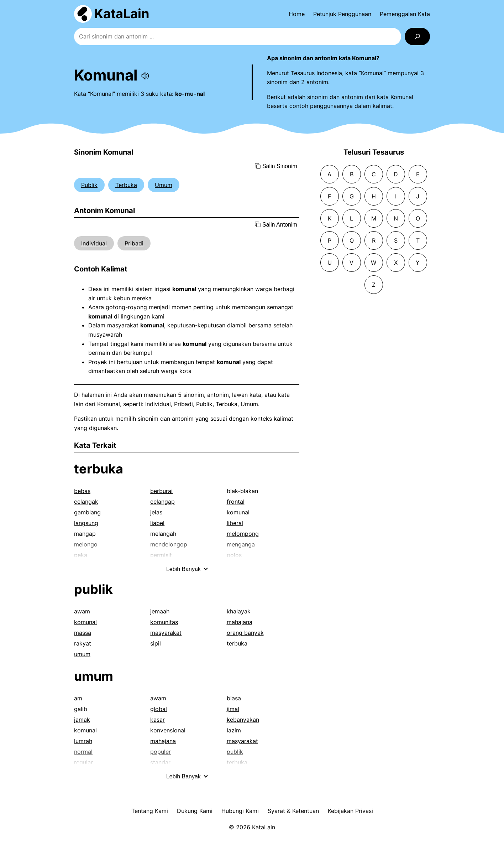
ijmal (233, 709)
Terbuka (126, 185)
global (159, 709)
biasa (234, 698)
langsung (86, 523)
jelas (156, 512)
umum (82, 654)
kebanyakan (243, 720)
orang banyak (245, 633)
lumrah (83, 741)
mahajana (240, 622)
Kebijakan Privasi (350, 811)
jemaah (160, 611)
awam (82, 611)
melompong (243, 534)
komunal (238, 512)
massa (83, 633)
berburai (161, 491)
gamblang (87, 512)
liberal (235, 523)
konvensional (168, 730)
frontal (236, 502)
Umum (164, 185)
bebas (82, 491)
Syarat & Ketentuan (293, 811)
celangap (162, 502)
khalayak (239, 611)
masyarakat (166, 633)
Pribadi (134, 243)
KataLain (122, 14)
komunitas (164, 622)
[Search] (417, 37)
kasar (157, 720)
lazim (234, 730)
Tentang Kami (150, 811)
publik (93, 589)
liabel (157, 523)
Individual (94, 243)
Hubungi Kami (240, 811)
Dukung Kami (195, 811)
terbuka (99, 469)
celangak (86, 502)
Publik (89, 185)
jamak (82, 720)
